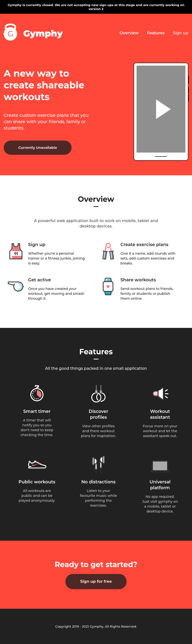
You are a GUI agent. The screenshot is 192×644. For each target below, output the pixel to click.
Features (156, 33)
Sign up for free (96, 581)
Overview (129, 33)
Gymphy (43, 33)
